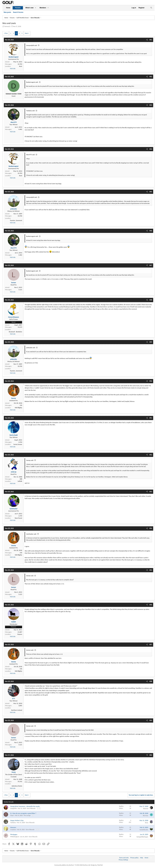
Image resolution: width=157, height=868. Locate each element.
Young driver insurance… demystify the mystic (25, 806)
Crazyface (13, 830)
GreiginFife (14, 808)
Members (43, 8)
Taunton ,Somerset (16, 220)
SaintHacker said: (31, 534)
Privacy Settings (123, 860)
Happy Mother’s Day (17, 820)
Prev (6, 33)
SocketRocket (144, 830)
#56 (151, 605)
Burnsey (146, 815)
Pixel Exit (100, 865)
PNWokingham (15, 837)
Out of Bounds (31, 808)
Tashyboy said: (31, 111)
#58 (151, 681)
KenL (147, 823)
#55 (151, 570)
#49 (151, 342)
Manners (13, 827)
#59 (151, 720)
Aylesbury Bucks (17, 786)
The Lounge (27, 815)
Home (8, 8)
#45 (151, 192)
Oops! (12, 815)
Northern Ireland (17, 710)
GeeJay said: (30, 460)
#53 (151, 492)
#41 (151, 40)
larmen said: (30, 650)
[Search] (151, 8)
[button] (35, 8)
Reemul (146, 808)
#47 (151, 265)
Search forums (18, 12)
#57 (151, 645)
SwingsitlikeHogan (142, 837)
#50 (151, 381)
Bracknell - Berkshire (15, 332)
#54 (151, 528)
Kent (21, 66)
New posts (7, 12)
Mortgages (14, 834)
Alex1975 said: (31, 155)
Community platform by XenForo (72, 865)
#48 (151, 300)
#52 (151, 455)
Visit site (13, 68)
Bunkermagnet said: (32, 82)
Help (142, 858)
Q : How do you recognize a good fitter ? (23, 813)
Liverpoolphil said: (32, 45)
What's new (29, 8)
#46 (151, 231)
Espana (20, 634)
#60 (151, 755)
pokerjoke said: (31, 348)
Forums (18, 8)
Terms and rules (124, 858)
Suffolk (20, 481)
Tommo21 (7, 26)
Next (26, 33)
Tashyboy (13, 823)
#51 (151, 418)
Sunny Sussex (18, 444)
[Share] (147, 40)
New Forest (18, 518)
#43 (151, 105)
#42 (151, 77)
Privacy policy (134, 858)
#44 (151, 149)
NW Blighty (18, 408)
